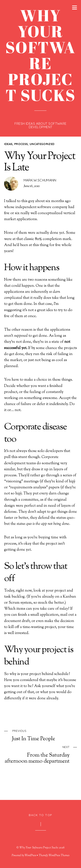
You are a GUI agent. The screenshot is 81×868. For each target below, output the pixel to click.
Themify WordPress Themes (54, 855)
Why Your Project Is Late (40, 162)
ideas (8, 144)
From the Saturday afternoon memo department (37, 754)
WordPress (30, 855)
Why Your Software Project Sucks (39, 848)
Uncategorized (42, 144)
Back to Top (40, 815)
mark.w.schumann (40, 180)
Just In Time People (44, 735)
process (21, 144)
